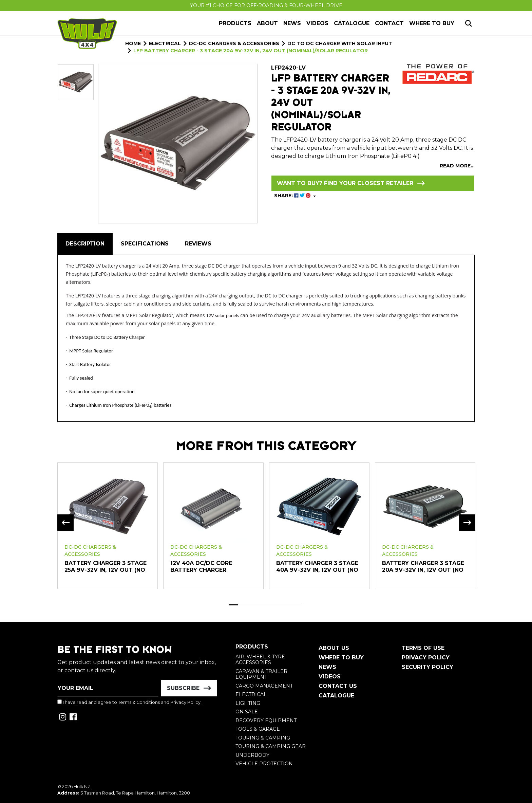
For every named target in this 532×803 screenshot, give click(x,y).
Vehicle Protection (264, 764)
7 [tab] (289, 605)
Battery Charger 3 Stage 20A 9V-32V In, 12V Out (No (423, 567)
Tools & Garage (258, 729)
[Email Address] (108, 688)
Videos (317, 23)
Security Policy (427, 667)
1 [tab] (233, 605)
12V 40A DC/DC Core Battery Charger (201, 567)
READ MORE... (457, 166)
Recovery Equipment (266, 720)
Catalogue (352, 23)
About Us (334, 648)
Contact (389, 23)
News (292, 23)
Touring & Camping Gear (271, 746)
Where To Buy (341, 658)
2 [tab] (243, 605)
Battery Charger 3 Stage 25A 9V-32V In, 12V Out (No (106, 567)
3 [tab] (252, 605)
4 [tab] (262, 605)
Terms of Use (423, 648)
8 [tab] (299, 605)
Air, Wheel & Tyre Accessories (260, 660)
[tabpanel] (108, 525)
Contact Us (338, 686)
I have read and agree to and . (129, 702)
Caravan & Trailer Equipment (261, 674)
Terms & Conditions (139, 702)
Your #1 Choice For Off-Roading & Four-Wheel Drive (266, 5)
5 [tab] (271, 605)
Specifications (145, 244)
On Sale (247, 712)
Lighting (248, 703)
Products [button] (235, 23)
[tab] (85, 244)
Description (85, 244)
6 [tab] (280, 605)
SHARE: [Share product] (293, 196)
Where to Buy (432, 23)
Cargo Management (264, 686)
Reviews (198, 244)
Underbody (252, 755)
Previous (65, 523)
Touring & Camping (263, 738)
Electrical (251, 694)
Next (467, 523)
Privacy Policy (185, 702)
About (267, 23)
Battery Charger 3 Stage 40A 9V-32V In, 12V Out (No (317, 567)
